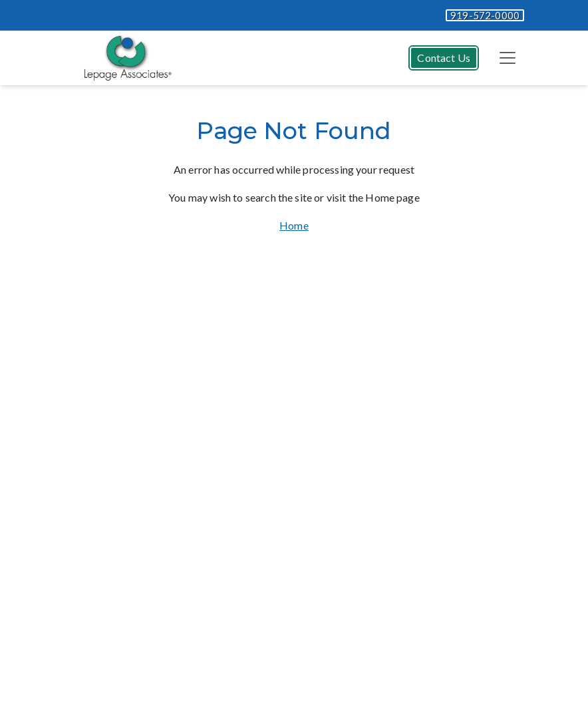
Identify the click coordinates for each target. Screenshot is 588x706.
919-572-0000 (485, 15)
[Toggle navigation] (508, 58)
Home (294, 225)
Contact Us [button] (444, 58)
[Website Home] (125, 58)
